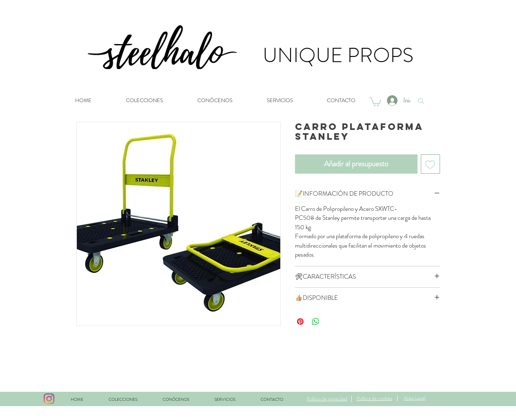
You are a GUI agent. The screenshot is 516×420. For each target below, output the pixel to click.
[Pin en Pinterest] (300, 322)
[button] (375, 101)
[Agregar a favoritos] (430, 164)
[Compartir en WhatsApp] (316, 322)
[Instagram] (49, 399)
